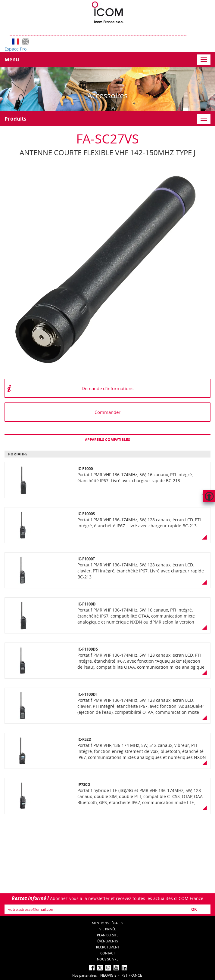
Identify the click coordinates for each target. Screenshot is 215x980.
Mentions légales (107, 923)
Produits (15, 119)
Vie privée (108, 929)
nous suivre (108, 959)
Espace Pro (16, 49)
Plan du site (108, 935)
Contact (108, 953)
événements (108, 941)
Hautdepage (209, 496)
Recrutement (108, 947)
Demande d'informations (107, 388)
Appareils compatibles (107, 440)
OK (194, 909)
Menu (12, 59)
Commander (107, 412)
